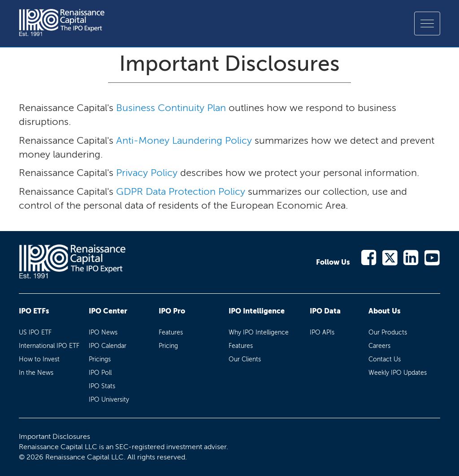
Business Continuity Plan (171, 108)
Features (171, 332)
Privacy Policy (147, 173)
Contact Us (385, 359)
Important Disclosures (54, 436)
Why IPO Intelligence (259, 332)
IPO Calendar (108, 346)
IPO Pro (172, 311)
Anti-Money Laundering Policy (184, 140)
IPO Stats (102, 386)
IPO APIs (322, 332)
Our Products (388, 332)
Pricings (100, 359)
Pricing (168, 346)
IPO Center (108, 311)
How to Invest (39, 359)
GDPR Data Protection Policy (181, 191)
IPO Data (325, 311)
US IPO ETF (35, 332)
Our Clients (245, 359)
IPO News (103, 332)
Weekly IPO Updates (398, 373)
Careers (379, 346)
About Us (385, 311)
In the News (36, 373)
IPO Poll (100, 373)
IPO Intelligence (257, 311)
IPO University (109, 400)
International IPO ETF (49, 346)
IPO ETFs (34, 311)
